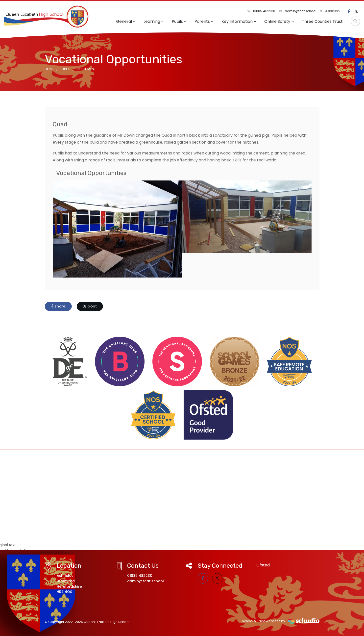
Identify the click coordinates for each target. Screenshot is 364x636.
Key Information (239, 21)
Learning (154, 21)
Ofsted (263, 565)
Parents (204, 21)
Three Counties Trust (322, 21)
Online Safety (279, 21)
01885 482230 (261, 11)
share (58, 306)
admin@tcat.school (298, 11)
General (126, 21)
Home (49, 69)
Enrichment (86, 69)
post (90, 306)
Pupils (179, 21)
